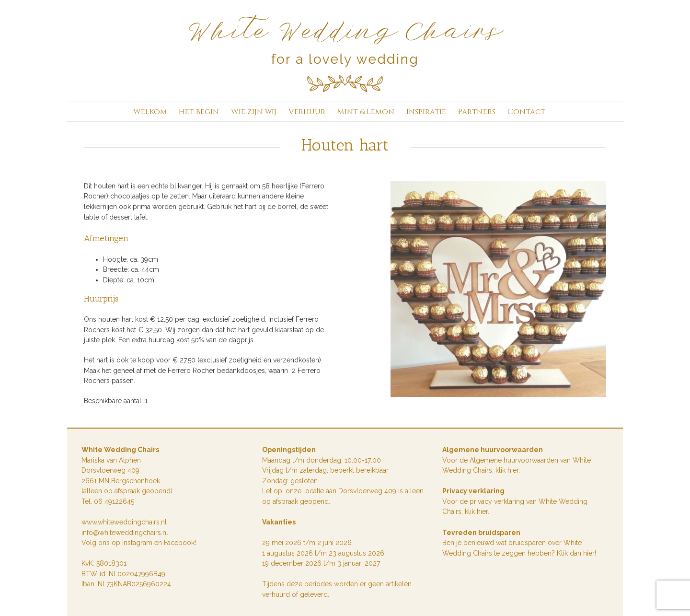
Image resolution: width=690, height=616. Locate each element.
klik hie (506, 470)
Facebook (179, 543)
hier (482, 511)
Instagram (138, 543)
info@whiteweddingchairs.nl (125, 533)
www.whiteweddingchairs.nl (124, 522)
